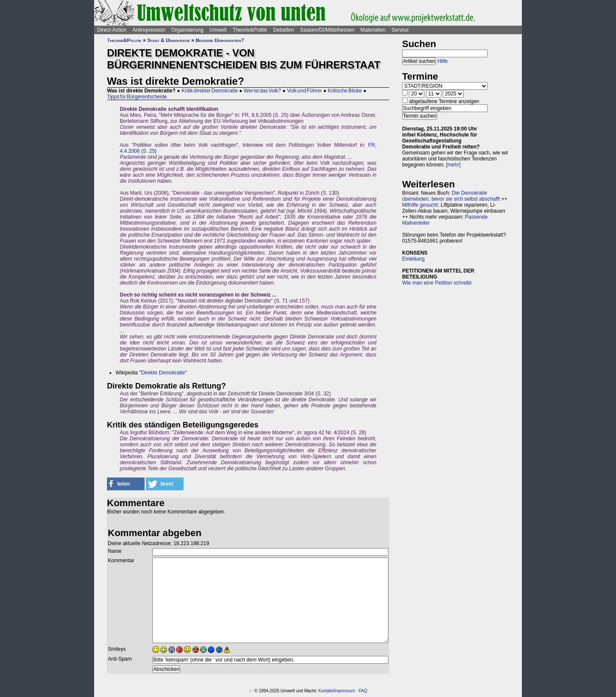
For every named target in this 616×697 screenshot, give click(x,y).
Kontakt (326, 691)
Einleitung (413, 259)
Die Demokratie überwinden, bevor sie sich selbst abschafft (451, 196)
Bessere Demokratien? (220, 40)
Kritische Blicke (345, 91)
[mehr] (453, 165)
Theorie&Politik (250, 30)
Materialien (373, 30)
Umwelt (218, 30)
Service (400, 30)
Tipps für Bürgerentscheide (137, 97)
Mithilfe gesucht (420, 205)
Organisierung (187, 30)
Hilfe (443, 61)
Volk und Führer (304, 91)
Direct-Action (112, 30)
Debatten (284, 30)
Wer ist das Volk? (262, 91)
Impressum (345, 691)
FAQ (363, 691)
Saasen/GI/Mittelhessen (327, 30)
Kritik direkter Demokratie (209, 91)
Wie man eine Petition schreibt (437, 283)
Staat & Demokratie (169, 40)
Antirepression (149, 30)
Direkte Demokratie (163, 373)
